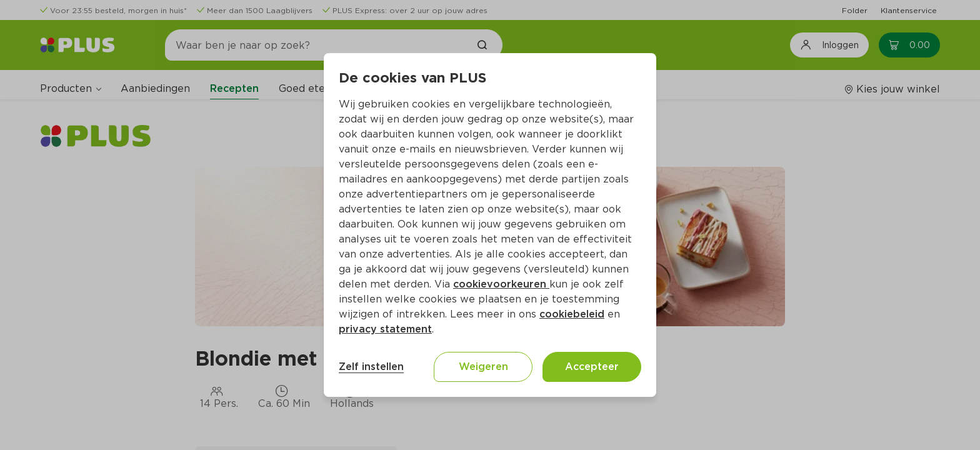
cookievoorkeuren (501, 284)
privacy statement (385, 329)
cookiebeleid (572, 314)
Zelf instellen (371, 367)
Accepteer (592, 367)
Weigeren (483, 367)
